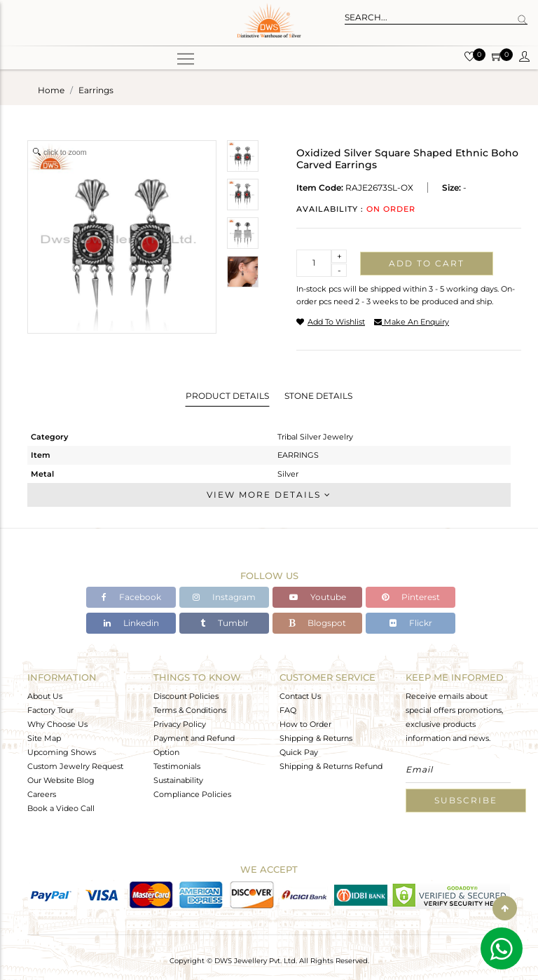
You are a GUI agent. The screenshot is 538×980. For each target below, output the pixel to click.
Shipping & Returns (316, 738)
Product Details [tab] (227, 396)
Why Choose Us (57, 724)
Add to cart (427, 263)
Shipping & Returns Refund (331, 766)
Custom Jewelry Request (75, 766)
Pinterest (411, 597)
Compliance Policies (192, 794)
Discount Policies (186, 696)
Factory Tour (50, 710)
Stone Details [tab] (318, 396)
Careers (42, 794)
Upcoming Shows (62, 752)
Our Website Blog (61, 780)
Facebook (131, 597)
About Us (45, 696)
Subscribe (466, 800)
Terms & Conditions (190, 710)
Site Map (44, 738)
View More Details (269, 495)
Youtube (318, 597)
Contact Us (300, 696)
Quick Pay (299, 752)
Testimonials (177, 766)
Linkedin (131, 623)
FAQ (288, 710)
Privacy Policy (180, 724)
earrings (96, 90)
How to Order (305, 724)
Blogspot (317, 623)
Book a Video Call (61, 808)
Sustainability (178, 780)
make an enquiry (412, 322)
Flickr (411, 623)
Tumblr (225, 623)
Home (51, 90)
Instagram (224, 597)
